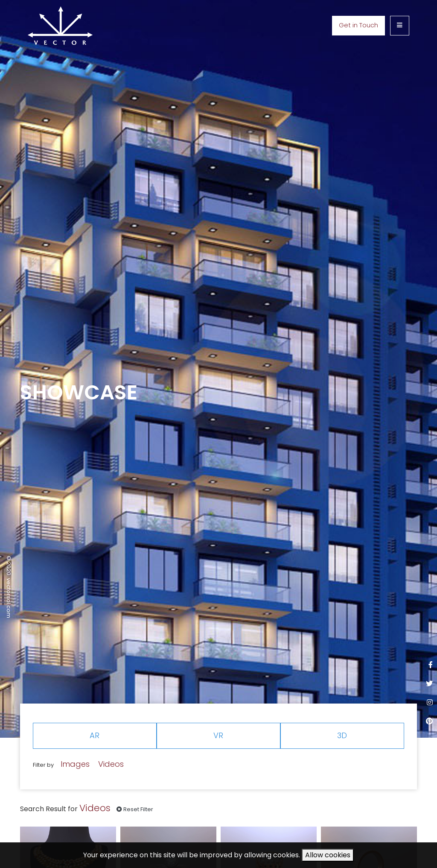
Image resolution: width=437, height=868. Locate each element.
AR (95, 735)
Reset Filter (135, 809)
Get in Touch (358, 25)
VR (218, 735)
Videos (111, 764)
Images (75, 764)
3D (342, 735)
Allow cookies (328, 855)
